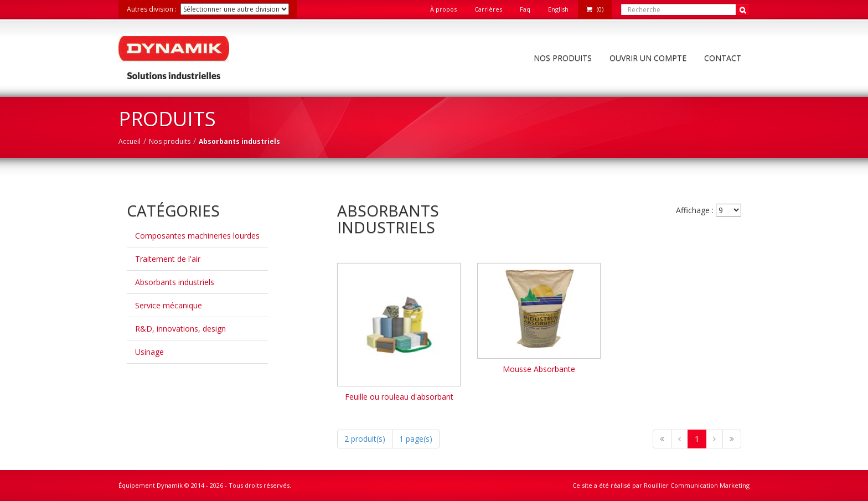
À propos (443, 9)
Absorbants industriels (175, 282)
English (558, 9)
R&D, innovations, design (180, 329)
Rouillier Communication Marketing (697, 485)
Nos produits (563, 58)
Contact (723, 58)
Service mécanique (169, 305)
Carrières (488, 9)
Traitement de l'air (168, 259)
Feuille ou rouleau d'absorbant (399, 397)
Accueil (130, 141)
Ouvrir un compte (648, 58)
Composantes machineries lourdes (197, 236)
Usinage (149, 352)
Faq (525, 9)
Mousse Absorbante (539, 369)
